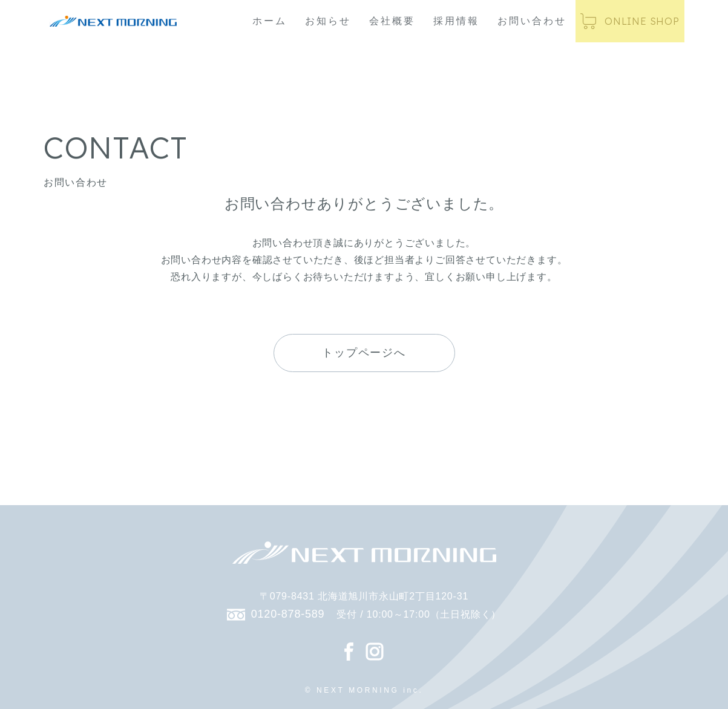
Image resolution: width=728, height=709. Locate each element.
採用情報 (456, 21)
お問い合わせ (532, 21)
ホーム (270, 21)
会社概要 (392, 21)
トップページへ (364, 353)
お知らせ (328, 21)
